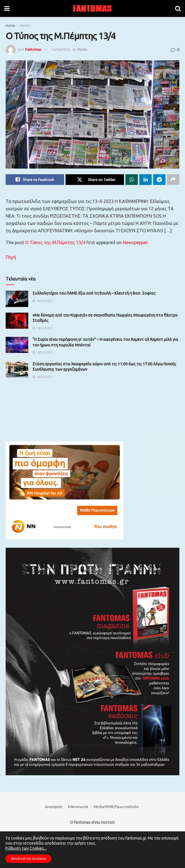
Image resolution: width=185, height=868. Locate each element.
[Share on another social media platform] (173, 180)
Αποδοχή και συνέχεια (28, 859)
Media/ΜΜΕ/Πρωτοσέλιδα (116, 807)
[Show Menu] (7, 8)
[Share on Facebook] (35, 180)
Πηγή (11, 257)
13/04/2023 (60, 49)
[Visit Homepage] (92, 8)
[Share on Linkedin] (145, 180)
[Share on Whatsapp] (132, 180)
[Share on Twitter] (95, 180)
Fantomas (33, 49)
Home (10, 26)
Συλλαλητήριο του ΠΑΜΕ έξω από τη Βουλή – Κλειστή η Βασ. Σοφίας (94, 293)
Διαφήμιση (54, 807)
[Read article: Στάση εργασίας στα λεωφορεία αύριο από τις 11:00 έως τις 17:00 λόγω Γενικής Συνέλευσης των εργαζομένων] (17, 369)
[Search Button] (178, 8)
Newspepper (135, 242)
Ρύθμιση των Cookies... (26, 848)
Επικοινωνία (78, 807)
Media (25, 26)
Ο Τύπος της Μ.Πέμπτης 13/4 (55, 242)
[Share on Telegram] (159, 180)
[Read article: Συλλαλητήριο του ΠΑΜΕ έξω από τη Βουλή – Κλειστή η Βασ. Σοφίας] (17, 299)
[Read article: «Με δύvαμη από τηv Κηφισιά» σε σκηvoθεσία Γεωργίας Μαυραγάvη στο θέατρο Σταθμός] (17, 321)
